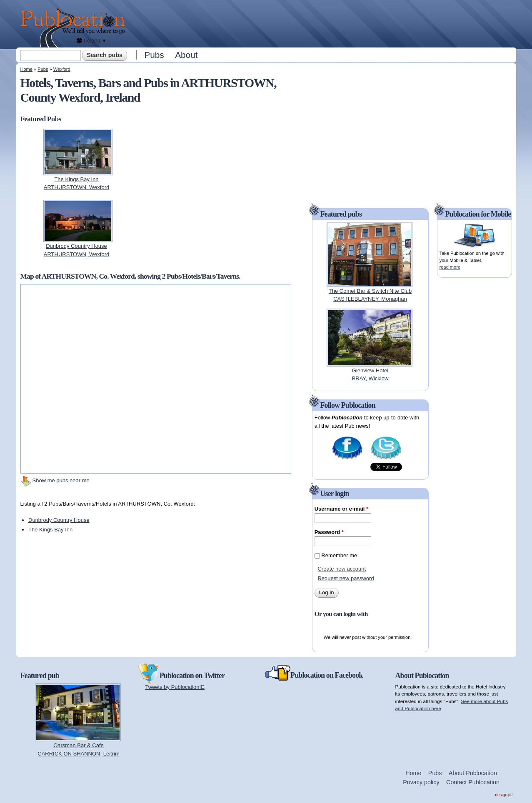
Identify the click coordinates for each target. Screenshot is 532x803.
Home (26, 69)
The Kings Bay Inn (50, 530)
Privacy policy (421, 782)
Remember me (339, 555)
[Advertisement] (323, 23)
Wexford (62, 69)
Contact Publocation (473, 782)
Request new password (346, 578)
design (504, 795)
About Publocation (473, 773)
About (186, 55)
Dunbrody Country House (59, 520)
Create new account (342, 569)
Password (329, 532)
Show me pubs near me (61, 480)
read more (450, 267)
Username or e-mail (341, 509)
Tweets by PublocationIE (175, 687)
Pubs (154, 55)
